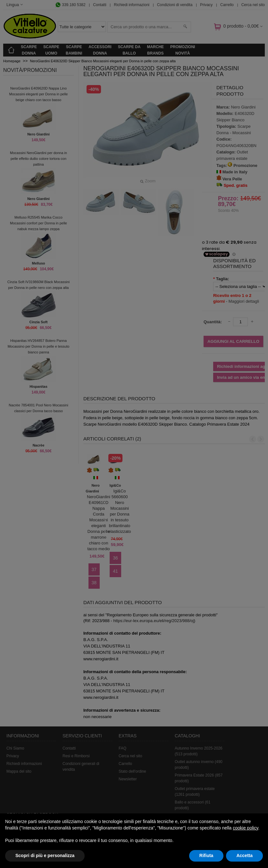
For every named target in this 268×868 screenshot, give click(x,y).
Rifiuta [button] (206, 855)
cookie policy (245, 828)
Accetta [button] (244, 855)
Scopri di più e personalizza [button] (45, 855)
